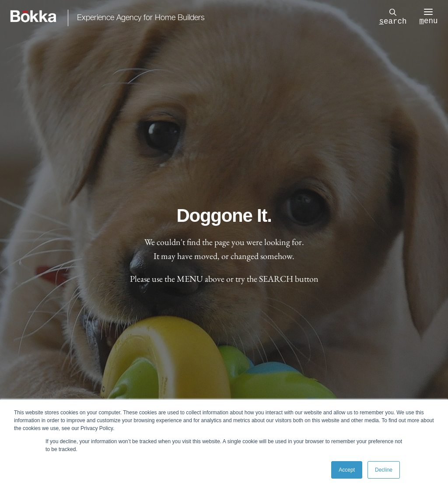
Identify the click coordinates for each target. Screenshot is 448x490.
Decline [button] (384, 470)
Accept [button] (347, 470)
